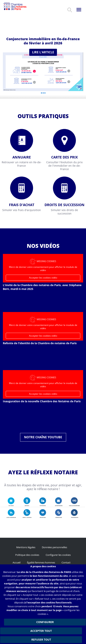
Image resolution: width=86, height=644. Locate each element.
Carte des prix (64, 157)
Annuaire (22, 157)
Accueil (17, 562)
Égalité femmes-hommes (41, 562)
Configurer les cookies (58, 555)
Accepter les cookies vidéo (43, 278)
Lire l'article (43, 52)
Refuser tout (41, 640)
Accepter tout (41, 631)
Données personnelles (54, 547)
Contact (66, 562)
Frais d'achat (22, 205)
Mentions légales (26, 547)
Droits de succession (64, 205)
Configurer (45, 622)
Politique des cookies (27, 555)
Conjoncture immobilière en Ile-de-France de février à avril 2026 (43, 41)
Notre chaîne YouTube (43, 437)
